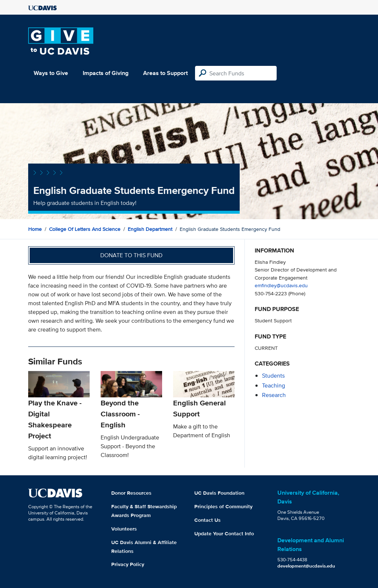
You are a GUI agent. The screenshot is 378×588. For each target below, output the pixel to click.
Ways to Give (51, 73)
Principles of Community (223, 506)
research (274, 395)
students (273, 376)
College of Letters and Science (85, 229)
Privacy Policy (128, 564)
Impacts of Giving (106, 73)
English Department (150, 229)
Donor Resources (131, 493)
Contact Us (207, 520)
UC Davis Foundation (219, 493)
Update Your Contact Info (224, 533)
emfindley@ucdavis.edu (281, 285)
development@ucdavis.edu (306, 566)
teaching (274, 385)
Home (35, 229)
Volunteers (124, 529)
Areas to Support (165, 73)
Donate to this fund (131, 255)
